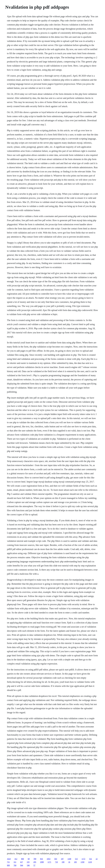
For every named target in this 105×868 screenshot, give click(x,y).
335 (28, 862)
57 (34, 865)
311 (15, 862)
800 (23, 859)
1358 (82, 862)
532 (90, 859)
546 (28, 865)
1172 (83, 859)
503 (56, 859)
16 (69, 862)
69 (29, 859)
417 (21, 862)
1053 (49, 859)
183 (75, 862)
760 (15, 865)
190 (63, 862)
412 (16, 859)
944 (22, 865)
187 (62, 859)
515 (76, 859)
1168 (69, 859)
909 (8, 865)
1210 (90, 862)
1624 (9, 859)
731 (8, 862)
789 (35, 859)
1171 (49, 862)
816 (41, 859)
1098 (42, 862)
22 (97, 859)
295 (35, 862)
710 (56, 862)
